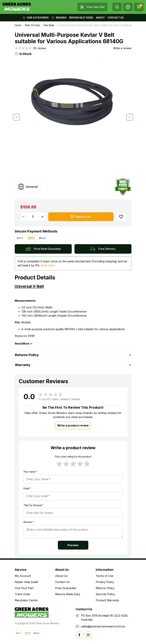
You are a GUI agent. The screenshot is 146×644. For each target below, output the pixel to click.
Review (29, 522)
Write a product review (73, 425)
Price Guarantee (66, 588)
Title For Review (33, 505)
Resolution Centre (26, 600)
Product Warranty (107, 600)
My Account (23, 576)
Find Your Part (24, 588)
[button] (128, 7)
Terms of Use (105, 576)
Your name (30, 472)
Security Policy (105, 594)
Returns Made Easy (68, 594)
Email (27, 488)
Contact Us (62, 582)
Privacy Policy (105, 582)
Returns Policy (105, 588)
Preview (73, 545)
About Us (61, 576)
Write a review (122, 48)
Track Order (23, 594)
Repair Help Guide (26, 582)
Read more (48, 265)
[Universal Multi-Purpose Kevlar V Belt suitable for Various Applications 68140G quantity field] (33, 217)
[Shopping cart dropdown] (139, 7)
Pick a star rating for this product (73, 457)
